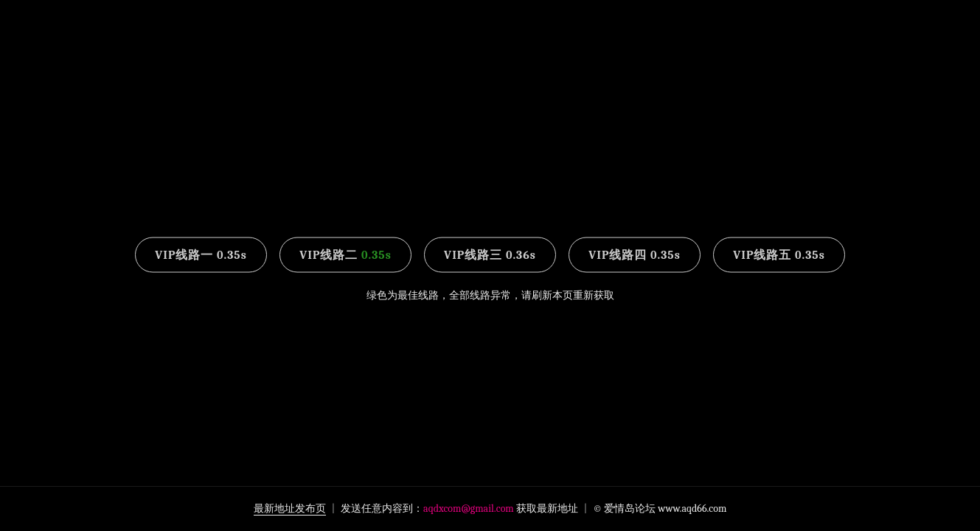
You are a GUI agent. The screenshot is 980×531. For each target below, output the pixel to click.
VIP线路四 (635, 255)
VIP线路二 (345, 255)
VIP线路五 (779, 255)
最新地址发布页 (290, 509)
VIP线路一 (201, 255)
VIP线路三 (490, 255)
